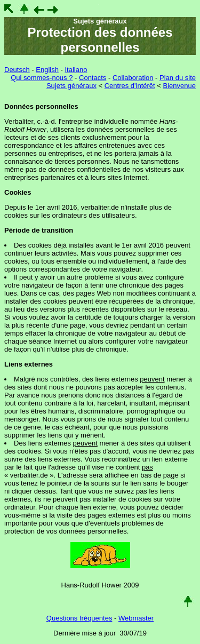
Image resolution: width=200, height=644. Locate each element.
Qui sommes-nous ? (42, 78)
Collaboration (133, 78)
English (47, 70)
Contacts (93, 78)
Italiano (76, 70)
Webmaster (136, 618)
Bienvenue (179, 86)
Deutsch (17, 70)
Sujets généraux (71, 86)
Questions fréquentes (79, 618)
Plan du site (178, 78)
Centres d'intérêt (130, 86)
